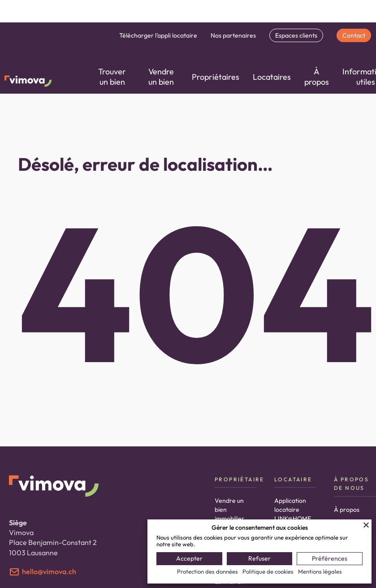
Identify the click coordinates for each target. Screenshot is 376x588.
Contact (354, 35)
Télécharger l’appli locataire (158, 35)
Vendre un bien (161, 77)
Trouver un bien (112, 77)
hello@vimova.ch (49, 571)
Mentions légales (320, 571)
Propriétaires (216, 77)
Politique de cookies (268, 571)
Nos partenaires (233, 35)
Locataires (272, 77)
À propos (317, 77)
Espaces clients (296, 35)
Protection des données (207, 571)
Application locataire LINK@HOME (293, 509)
